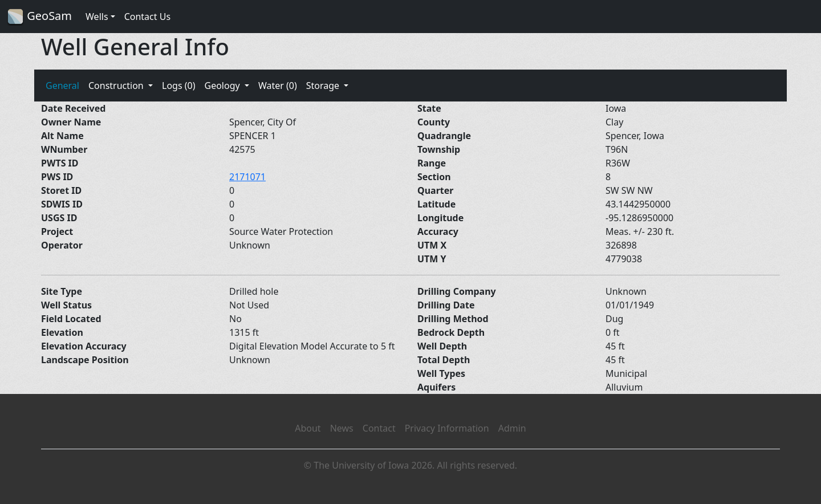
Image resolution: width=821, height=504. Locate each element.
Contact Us (147, 17)
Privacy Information (447, 428)
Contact (379, 428)
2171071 (247, 177)
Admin (512, 428)
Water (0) (278, 86)
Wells (97, 17)
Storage (324, 86)
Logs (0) (178, 86)
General (62, 86)
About (308, 428)
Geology (223, 86)
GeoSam (39, 17)
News (342, 428)
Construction (117, 86)
